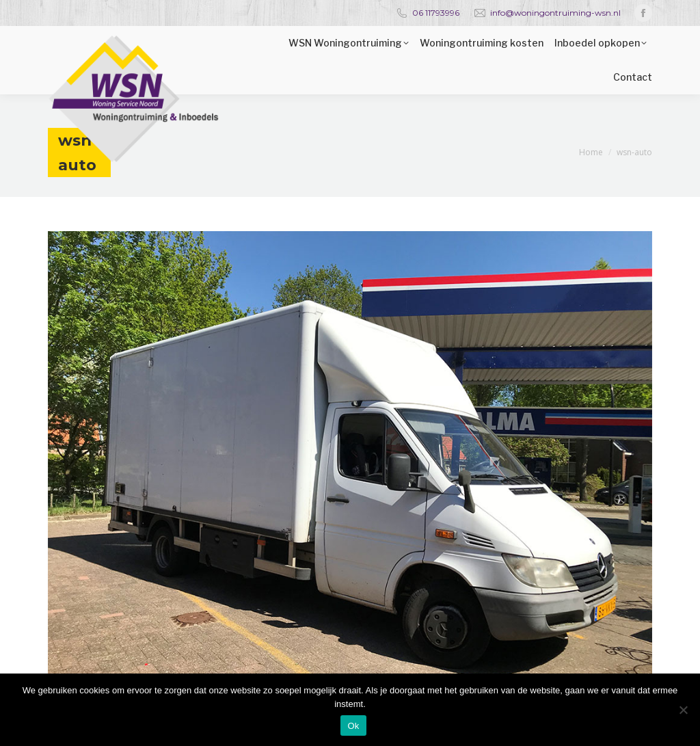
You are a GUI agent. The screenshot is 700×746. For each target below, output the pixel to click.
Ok (353, 726)
